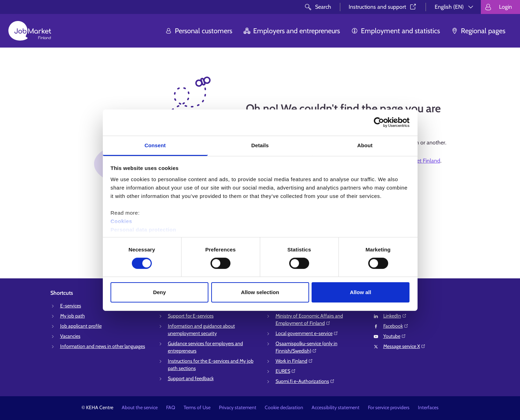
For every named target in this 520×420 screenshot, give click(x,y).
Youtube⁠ (395, 336)
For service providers (389, 407)
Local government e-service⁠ (307, 333)
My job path (73, 316)
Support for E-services (191, 316)
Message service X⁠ (404, 346)
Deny (160, 292)
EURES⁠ (286, 371)
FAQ (171, 407)
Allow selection (260, 292)
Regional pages (478, 31)
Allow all (361, 292)
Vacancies (70, 336)
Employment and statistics (396, 31)
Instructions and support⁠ (383, 7)
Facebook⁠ (396, 326)
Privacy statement (238, 407)
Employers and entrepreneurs (292, 31)
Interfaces (428, 407)
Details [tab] (260, 145)
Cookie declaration (284, 407)
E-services (71, 306)
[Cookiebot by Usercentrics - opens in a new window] (379, 122)
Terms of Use (197, 407)
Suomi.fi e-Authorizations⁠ (305, 381)
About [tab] (365, 145)
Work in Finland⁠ (294, 361)
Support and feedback (191, 378)
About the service (140, 407)
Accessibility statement (336, 407)
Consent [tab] (155, 145)
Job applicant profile (81, 326)
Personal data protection (143, 229)
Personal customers (199, 31)
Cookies (121, 221)
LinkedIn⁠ (395, 316)
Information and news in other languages (103, 346)
